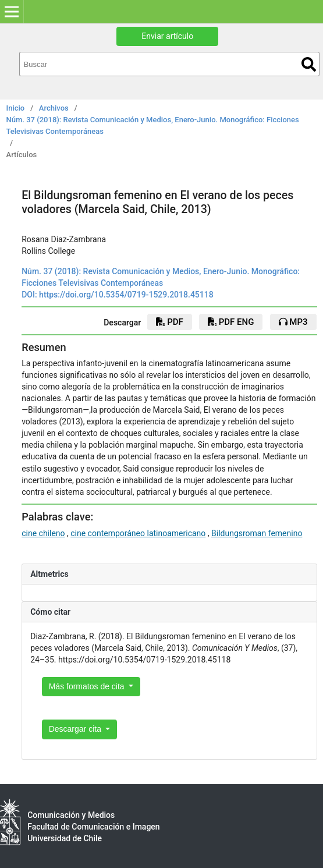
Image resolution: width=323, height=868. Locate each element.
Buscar (309, 64)
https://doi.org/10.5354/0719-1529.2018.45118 (126, 295)
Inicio (16, 108)
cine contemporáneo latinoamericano (138, 533)
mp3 (293, 322)
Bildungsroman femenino (257, 533)
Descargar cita (76, 729)
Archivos (54, 108)
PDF (169, 322)
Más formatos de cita (88, 686)
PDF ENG (231, 322)
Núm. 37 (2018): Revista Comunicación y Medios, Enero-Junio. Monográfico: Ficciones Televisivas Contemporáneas (153, 125)
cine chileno (43, 533)
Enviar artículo (167, 36)
